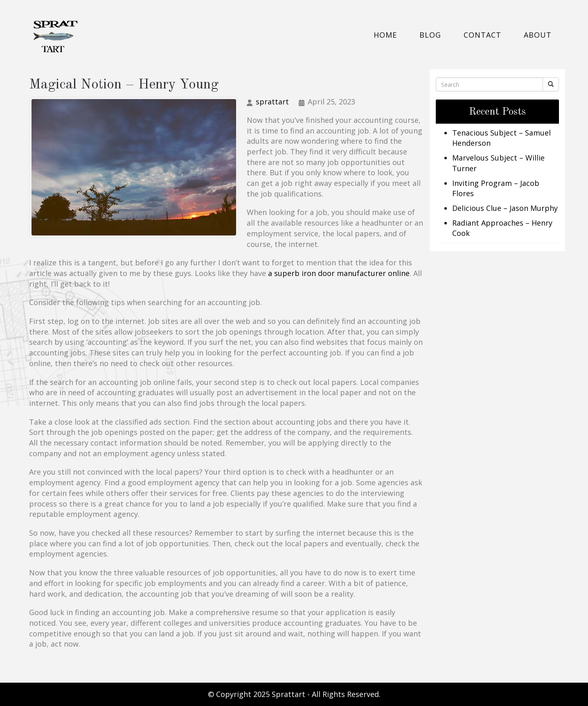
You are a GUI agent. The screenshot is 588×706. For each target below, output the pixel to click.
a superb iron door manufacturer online (339, 273)
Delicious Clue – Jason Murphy (505, 208)
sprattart (272, 102)
